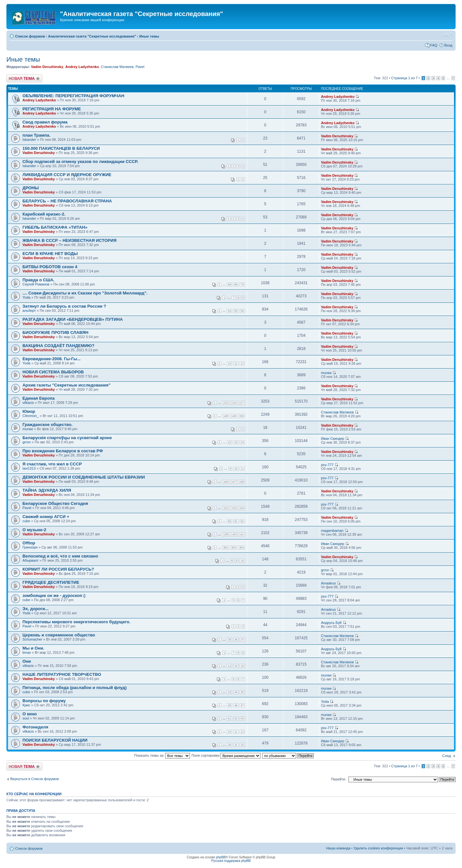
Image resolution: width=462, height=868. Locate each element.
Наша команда (338, 848)
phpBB (221, 857)
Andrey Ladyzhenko (82, 67)
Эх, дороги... (35, 609)
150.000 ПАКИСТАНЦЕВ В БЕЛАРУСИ (61, 148)
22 (229, 442)
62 (242, 521)
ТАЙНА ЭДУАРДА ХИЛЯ (47, 490)
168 (241, 482)
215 (225, 403)
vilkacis (28, 403)
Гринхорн (30, 547)
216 (233, 403)
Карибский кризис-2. (44, 214)
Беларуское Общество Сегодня (55, 503)
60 (229, 521)
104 (241, 508)
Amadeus (328, 583)
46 (236, 705)
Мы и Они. (33, 648)
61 (236, 521)
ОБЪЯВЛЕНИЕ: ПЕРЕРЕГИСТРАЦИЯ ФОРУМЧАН (73, 96)
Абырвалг (30, 560)
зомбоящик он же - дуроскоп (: (54, 596)
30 (229, 745)
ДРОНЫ (31, 188)
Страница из (404, 78)
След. (447, 756)
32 (242, 745)
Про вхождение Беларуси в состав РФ (63, 451)
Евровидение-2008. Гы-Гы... (51, 359)
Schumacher (32, 639)
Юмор (29, 411)
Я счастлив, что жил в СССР (52, 464)
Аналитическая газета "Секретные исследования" (92, 36)
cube (26, 521)
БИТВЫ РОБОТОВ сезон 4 (50, 267)
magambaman (332, 531)
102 (225, 508)
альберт (29, 311)
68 (229, 285)
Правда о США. (38, 280)
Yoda (26, 297)
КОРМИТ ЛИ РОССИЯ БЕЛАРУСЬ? (58, 569)
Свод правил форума (45, 122)
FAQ (434, 45)
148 (225, 416)
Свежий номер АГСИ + (46, 517)
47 (242, 705)
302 (225, 548)
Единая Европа (38, 398)
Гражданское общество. (47, 425)
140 (233, 534)
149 (233, 416)
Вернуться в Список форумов (34, 779)
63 (242, 719)
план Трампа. (36, 135)
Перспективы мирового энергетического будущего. (77, 622)
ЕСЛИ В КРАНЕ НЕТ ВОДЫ (50, 254)
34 (236, 692)
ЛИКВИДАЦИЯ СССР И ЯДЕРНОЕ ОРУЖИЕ (67, 175)
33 (229, 692)
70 (242, 285)
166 (225, 482)
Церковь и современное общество (59, 635)
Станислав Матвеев (117, 67)
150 (241, 416)
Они (27, 661)
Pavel (140, 67)
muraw (326, 373)
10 (229, 363)
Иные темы (149, 36)
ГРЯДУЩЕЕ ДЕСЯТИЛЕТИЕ (51, 582)
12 (242, 363)
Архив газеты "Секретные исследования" (66, 385)
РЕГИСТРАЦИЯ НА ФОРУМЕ (52, 109)
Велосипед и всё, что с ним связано (60, 556)
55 (236, 311)
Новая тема (24, 78)
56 (242, 311)
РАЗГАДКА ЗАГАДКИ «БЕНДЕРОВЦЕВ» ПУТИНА (73, 319)
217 (241, 403)
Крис (26, 705)
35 (229, 640)
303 (233, 548)
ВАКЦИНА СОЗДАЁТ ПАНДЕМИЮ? (58, 346)
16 (242, 666)
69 (236, 285)
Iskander (29, 140)
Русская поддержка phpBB (231, 861)
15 (236, 666)
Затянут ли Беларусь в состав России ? (64, 306)
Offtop (29, 543)
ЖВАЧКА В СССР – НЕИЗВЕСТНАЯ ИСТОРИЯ (69, 240)
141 (241, 534)
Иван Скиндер (333, 438)
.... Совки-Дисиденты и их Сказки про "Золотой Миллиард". (85, 293)
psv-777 (327, 465)
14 (229, 666)
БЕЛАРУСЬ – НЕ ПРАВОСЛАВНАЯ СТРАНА (67, 201)
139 (225, 534)
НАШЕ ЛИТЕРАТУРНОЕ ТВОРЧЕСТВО (62, 674)
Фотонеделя (35, 727)
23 (236, 442)
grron (27, 442)
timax (27, 652)
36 (236, 640)
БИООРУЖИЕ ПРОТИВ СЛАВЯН (55, 332)
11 (236, 363)
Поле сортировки (226, 755)
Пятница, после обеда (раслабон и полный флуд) (75, 688)
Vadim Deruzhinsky (47, 67)
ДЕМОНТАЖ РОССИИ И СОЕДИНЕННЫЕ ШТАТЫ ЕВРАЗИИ (84, 477)
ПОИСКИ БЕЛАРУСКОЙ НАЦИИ (55, 740)
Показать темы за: (162, 755)
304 (241, 548)
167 (233, 482)
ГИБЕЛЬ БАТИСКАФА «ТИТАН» (55, 227)
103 (233, 508)
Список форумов (30, 36)
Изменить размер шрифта (448, 35)
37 (242, 640)
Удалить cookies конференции (378, 848)
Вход (448, 45)
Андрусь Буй (331, 623)
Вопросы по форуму (44, 701)
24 (242, 442)
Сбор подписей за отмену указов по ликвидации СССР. (80, 162)
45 (229, 705)
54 (229, 311)
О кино (30, 714)
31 (236, 745)
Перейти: (339, 779)
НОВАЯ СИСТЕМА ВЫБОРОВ (53, 372)
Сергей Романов (36, 284)
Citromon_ (31, 416)
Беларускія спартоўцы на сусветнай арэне (67, 438)
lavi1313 (29, 468)
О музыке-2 (34, 530)
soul (26, 718)
